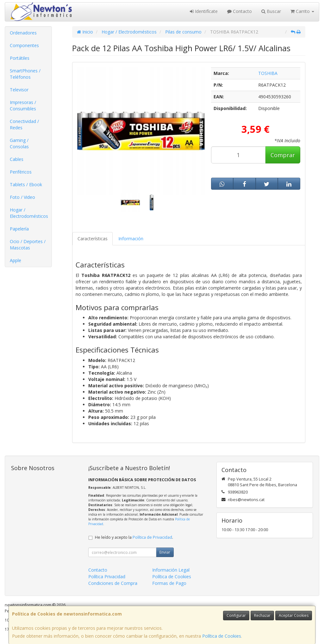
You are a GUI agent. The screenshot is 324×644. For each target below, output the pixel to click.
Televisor (19, 90)
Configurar (236, 615)
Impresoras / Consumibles (23, 105)
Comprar (283, 155)
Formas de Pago (169, 583)
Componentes (24, 45)
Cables (17, 159)
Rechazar (262, 615)
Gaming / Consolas (19, 143)
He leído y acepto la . (134, 537)
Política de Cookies (222, 636)
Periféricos (21, 172)
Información (131, 239)
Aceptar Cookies (294, 615)
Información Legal (171, 570)
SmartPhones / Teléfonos (25, 74)
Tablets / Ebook (26, 184)
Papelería (19, 229)
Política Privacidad (107, 577)
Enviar (165, 552)
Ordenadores (23, 33)
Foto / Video (22, 197)
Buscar (271, 11)
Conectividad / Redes (24, 124)
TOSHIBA (268, 73)
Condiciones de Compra (113, 583)
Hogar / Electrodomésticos (29, 213)
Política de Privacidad (152, 537)
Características (93, 239)
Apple (16, 260)
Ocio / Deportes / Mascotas (28, 245)
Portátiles (20, 58)
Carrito (302, 11)
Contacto (240, 11)
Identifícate (204, 11)
